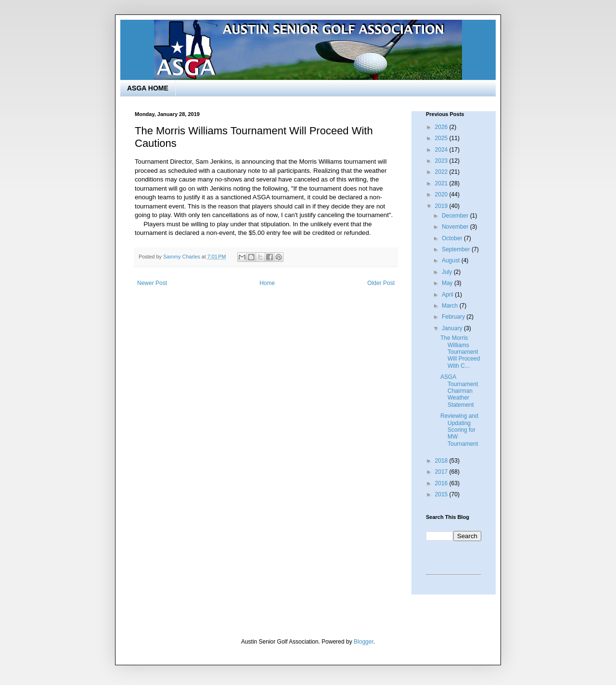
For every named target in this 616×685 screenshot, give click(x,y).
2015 (442, 494)
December (456, 216)
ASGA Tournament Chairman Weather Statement (459, 391)
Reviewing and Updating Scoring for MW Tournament (459, 430)
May (448, 283)
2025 (442, 138)
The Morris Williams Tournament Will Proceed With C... (460, 352)
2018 (442, 461)
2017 (442, 472)
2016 (442, 483)
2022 (442, 172)
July (448, 272)
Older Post (381, 283)
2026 (442, 127)
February (454, 317)
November (456, 227)
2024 (442, 150)
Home (267, 283)
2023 (442, 161)
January (453, 328)
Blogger (364, 642)
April (448, 295)
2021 (442, 183)
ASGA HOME (148, 88)
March (451, 306)
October (453, 238)
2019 (442, 206)
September (457, 249)
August (452, 260)
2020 (442, 194)
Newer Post (152, 283)
